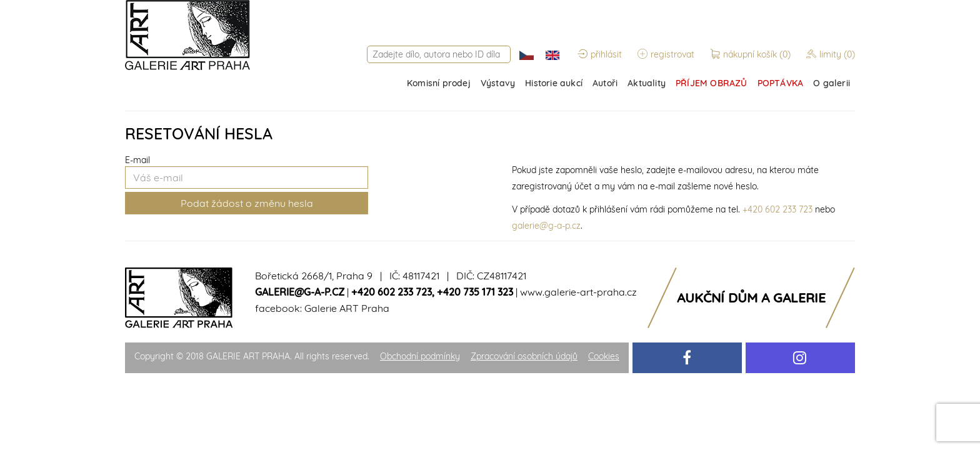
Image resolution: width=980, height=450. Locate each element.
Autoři (605, 83)
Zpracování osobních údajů (524, 356)
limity (831, 54)
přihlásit (600, 54)
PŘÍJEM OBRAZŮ (712, 83)
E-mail (137, 160)
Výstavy (498, 83)
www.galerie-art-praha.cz (578, 292)
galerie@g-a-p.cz (546, 226)
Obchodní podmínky (420, 356)
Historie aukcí (554, 83)
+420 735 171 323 (475, 292)
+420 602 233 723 (777, 209)
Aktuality (647, 83)
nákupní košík (752, 54)
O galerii (832, 83)
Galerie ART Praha (347, 308)
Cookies (604, 356)
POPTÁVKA (781, 83)
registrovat (666, 54)
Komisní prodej (439, 83)
